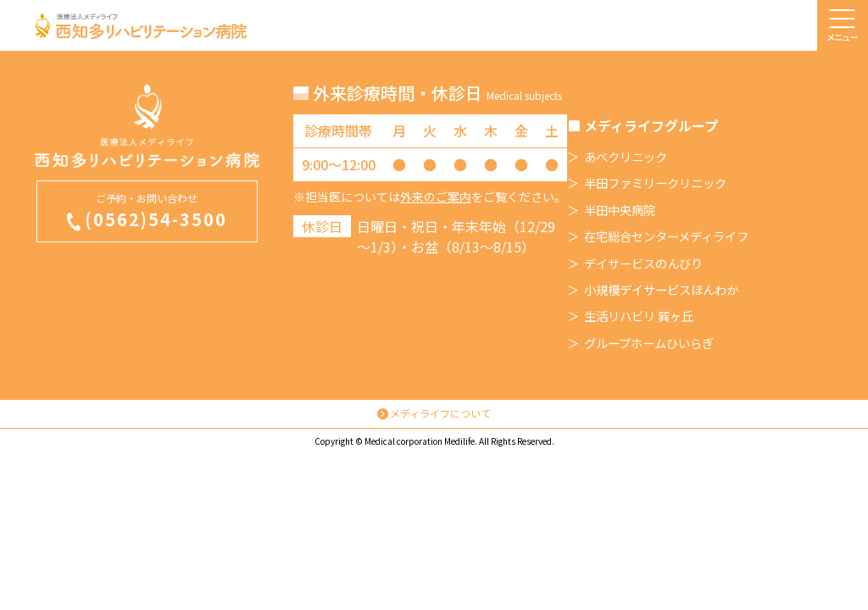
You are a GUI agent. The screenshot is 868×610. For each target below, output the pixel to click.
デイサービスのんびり (643, 263)
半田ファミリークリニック (655, 183)
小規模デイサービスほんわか (661, 290)
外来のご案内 (436, 197)
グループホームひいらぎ (649, 343)
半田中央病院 (620, 210)
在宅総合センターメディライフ (666, 236)
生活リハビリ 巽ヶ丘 (639, 316)
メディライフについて (440, 413)
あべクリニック (626, 157)
